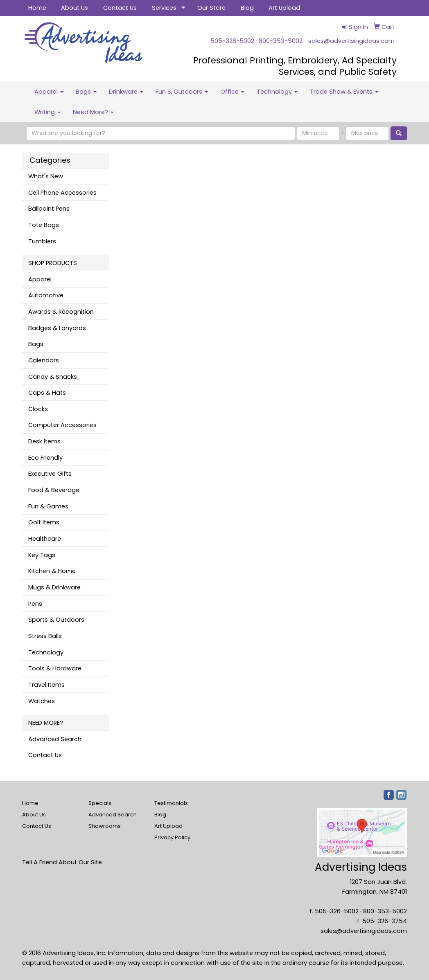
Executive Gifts (50, 474)
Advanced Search (55, 739)
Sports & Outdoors (56, 620)
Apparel (49, 92)
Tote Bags (44, 225)
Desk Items (44, 441)
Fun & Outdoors (182, 92)
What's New (46, 176)
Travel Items (46, 685)
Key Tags (42, 555)
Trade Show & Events (344, 92)
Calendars (44, 360)
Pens (35, 604)
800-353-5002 (281, 41)
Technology (277, 92)
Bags (86, 92)
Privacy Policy (172, 837)
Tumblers (42, 241)
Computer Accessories (62, 425)
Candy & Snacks (53, 377)
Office (232, 92)
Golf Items (44, 522)
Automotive (46, 295)
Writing (47, 112)
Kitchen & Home (52, 571)
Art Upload (284, 8)
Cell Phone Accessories (62, 193)
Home (37, 8)
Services (164, 8)
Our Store (211, 8)
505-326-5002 (232, 41)
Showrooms (105, 826)
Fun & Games (48, 506)
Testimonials (171, 803)
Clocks (38, 409)
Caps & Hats (47, 393)
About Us (75, 8)
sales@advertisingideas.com (351, 41)
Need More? (93, 112)
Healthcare (45, 539)
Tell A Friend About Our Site (62, 862)
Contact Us (120, 8)
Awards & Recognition (61, 312)
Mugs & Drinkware (54, 587)
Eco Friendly (45, 458)
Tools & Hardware (55, 668)
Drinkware (126, 92)
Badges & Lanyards (57, 328)
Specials (100, 803)
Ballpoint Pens (49, 209)
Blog (247, 8)
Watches (42, 701)
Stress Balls (45, 636)
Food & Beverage (54, 490)
